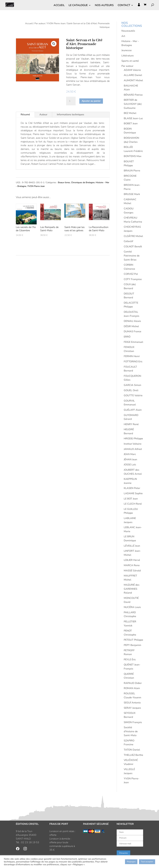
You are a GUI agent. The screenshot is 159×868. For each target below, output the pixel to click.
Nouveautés (128, 31)
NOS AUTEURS (104, 6)
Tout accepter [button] (147, 862)
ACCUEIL (59, 6)
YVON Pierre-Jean (56, 23)
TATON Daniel (132, 750)
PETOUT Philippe (133, 640)
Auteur (43, 115)
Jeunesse (127, 50)
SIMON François (133, 722)
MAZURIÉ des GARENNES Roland (132, 589)
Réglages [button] (131, 862)
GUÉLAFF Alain (133, 410)
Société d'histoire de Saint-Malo (131, 731)
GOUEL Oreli (131, 390)
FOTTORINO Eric (133, 362)
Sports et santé (130, 61)
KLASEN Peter (132, 488)
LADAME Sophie (133, 493)
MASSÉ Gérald (132, 571)
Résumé (25, 115)
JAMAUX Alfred (133, 449)
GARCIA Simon (132, 385)
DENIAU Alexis (132, 321)
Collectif (128, 241)
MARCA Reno (132, 565)
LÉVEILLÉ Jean (132, 546)
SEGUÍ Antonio (132, 703)
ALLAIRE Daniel (133, 75)
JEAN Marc (130, 454)
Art (123, 36)
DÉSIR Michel (131, 326)
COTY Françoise (133, 279)
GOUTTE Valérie (133, 395)
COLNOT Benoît (133, 247)
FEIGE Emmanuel (133, 342)
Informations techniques (70, 115)
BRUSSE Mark (132, 194)
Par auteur (40, 23)
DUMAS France (133, 331)
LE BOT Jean (131, 499)
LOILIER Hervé (132, 560)
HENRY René (131, 424)
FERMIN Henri (132, 356)
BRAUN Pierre (132, 171)
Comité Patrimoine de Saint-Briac (132, 256)
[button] (54, 44)
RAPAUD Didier (133, 683)
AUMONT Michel (133, 80)
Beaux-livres (64, 182)
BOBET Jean (131, 124)
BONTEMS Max (133, 156)
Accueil (29, 23)
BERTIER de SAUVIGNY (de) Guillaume (133, 104)
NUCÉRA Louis (132, 607)
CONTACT (124, 6)
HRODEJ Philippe (133, 439)
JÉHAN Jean (130, 459)
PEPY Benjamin (132, 645)
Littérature (128, 56)
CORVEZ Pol (131, 274)
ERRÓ (127, 337)
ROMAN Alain (132, 688)
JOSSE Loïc (130, 465)
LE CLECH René (133, 504)
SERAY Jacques (132, 708)
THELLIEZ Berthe (133, 755)
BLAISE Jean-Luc (133, 118)
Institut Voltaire (133, 444)
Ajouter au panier (91, 101)
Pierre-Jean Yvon (91, 77)
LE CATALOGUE (78, 6)
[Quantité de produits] (71, 101)
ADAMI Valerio (132, 70)
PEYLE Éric (130, 660)
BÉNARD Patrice (133, 95)
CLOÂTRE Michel (133, 236)
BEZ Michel (130, 113)
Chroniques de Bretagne (83, 182)
